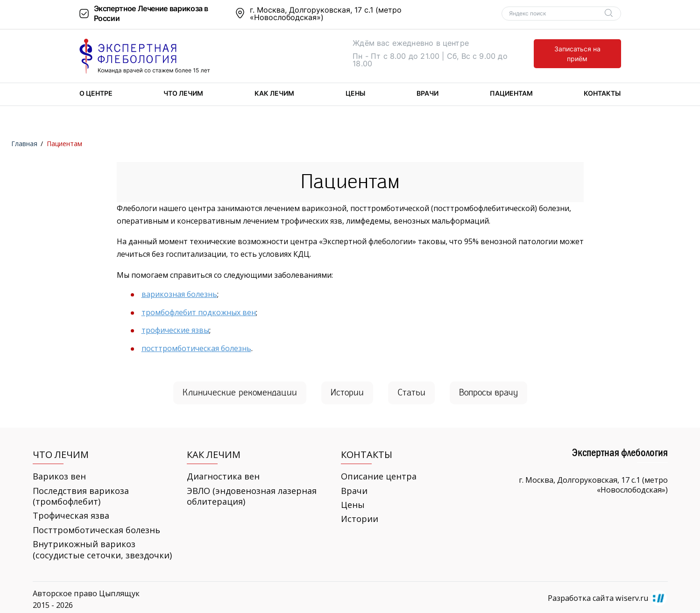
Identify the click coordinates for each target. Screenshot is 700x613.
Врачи (428, 93)
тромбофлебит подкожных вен (199, 312)
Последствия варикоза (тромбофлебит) (81, 496)
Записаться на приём (577, 54)
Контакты (602, 93)
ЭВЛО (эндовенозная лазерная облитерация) (252, 496)
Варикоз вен (59, 476)
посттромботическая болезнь (196, 348)
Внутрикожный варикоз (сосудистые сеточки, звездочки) (102, 550)
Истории (360, 519)
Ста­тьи (411, 393)
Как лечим (274, 93)
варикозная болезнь (179, 294)
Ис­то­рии (347, 393)
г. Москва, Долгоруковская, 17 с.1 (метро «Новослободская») (326, 14)
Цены (355, 93)
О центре (96, 93)
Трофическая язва (71, 516)
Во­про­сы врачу (488, 393)
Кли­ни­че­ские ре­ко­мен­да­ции (240, 393)
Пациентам (511, 93)
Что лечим (183, 93)
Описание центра (379, 476)
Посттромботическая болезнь (96, 530)
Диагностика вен (223, 476)
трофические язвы (175, 330)
